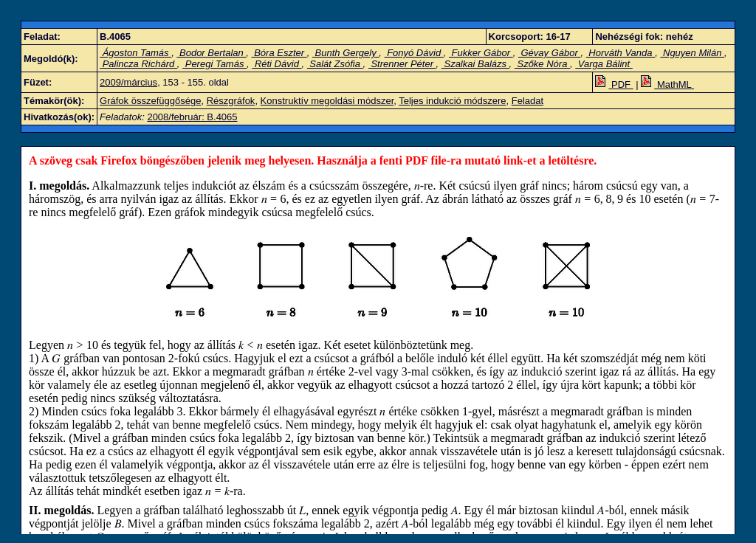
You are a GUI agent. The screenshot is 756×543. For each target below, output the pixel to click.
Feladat (528, 101)
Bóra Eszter (279, 53)
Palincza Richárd (138, 64)
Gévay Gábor (550, 53)
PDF (614, 84)
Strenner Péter (402, 64)
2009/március (128, 82)
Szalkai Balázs (475, 64)
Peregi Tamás (214, 64)
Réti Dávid (276, 64)
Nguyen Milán (692, 53)
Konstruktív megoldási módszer (327, 101)
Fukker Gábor (481, 53)
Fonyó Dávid (414, 53)
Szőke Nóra (542, 64)
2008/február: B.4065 (192, 117)
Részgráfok (231, 101)
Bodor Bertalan (211, 53)
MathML (667, 84)
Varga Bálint (604, 64)
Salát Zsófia (335, 64)
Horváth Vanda (621, 53)
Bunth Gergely (346, 53)
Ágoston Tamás (135, 53)
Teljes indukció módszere (452, 101)
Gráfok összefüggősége (150, 101)
